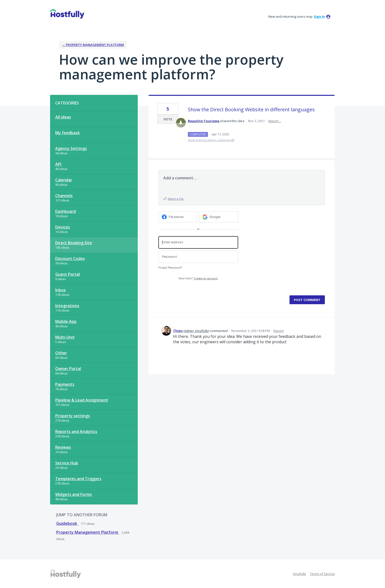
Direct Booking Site (74, 243)
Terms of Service (322, 574)
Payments (65, 384)
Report (279, 331)
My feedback (68, 133)
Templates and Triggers (78, 479)
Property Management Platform (88, 532)
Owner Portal (68, 369)
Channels (64, 196)
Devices (63, 227)
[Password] (198, 257)
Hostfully (300, 574)
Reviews (63, 447)
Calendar (64, 180)
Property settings (73, 416)
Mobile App (66, 321)
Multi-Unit (65, 337)
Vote (168, 119)
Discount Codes (70, 258)
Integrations (67, 306)
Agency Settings (71, 148)
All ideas (63, 117)
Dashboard (66, 211)
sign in (319, 16)
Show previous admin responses (211, 140)
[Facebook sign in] (178, 217)
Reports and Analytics (76, 431)
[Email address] (198, 242)
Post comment (307, 300)
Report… (275, 121)
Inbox (61, 290)
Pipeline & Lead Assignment (82, 400)
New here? (198, 279)
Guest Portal (68, 274)
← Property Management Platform (93, 45)
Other (61, 353)
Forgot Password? (170, 268)
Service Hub (67, 463)
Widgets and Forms (74, 494)
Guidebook (67, 523)
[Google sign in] (219, 217)
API (58, 164)
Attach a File (176, 199)
